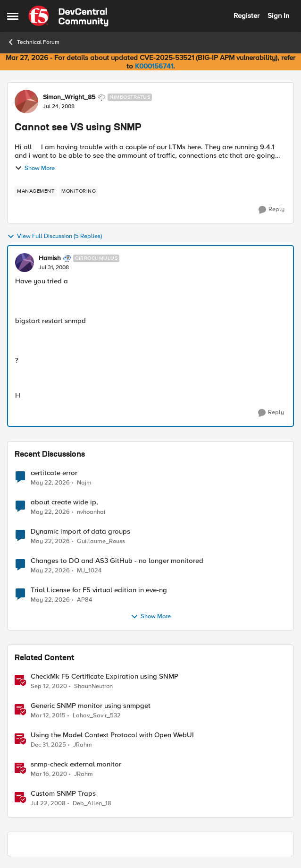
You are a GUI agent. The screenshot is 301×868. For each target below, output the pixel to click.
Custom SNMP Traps (63, 794)
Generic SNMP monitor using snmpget (91, 706)
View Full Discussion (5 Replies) (54, 237)
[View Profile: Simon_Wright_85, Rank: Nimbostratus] (26, 102)
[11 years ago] (48, 716)
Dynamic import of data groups (80, 532)
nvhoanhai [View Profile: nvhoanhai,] (91, 512)
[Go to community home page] (68, 16)
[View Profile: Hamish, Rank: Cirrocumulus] (25, 263)
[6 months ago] (48, 745)
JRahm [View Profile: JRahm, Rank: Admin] (83, 745)
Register (247, 16)
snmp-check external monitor (76, 764)
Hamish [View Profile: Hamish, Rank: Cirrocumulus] (50, 258)
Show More (35, 168)
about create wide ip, (64, 502)
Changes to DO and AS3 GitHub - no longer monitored (117, 561)
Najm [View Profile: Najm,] (84, 482)
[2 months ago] (50, 483)
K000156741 (154, 66)
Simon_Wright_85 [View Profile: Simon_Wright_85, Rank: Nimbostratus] (69, 97)
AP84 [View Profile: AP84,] (84, 600)
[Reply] (272, 210)
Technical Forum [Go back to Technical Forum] (33, 42)
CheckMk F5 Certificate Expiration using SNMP (105, 677)
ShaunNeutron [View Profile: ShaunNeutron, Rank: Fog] (93, 686)
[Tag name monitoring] (79, 191)
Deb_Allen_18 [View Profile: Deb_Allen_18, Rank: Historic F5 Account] (92, 804)
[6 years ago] (49, 774)
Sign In (278, 16)
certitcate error (54, 473)
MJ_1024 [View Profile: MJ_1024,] (89, 571)
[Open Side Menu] (13, 16)
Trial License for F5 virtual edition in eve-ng (99, 590)
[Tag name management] (36, 191)
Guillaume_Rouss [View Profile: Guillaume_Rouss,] (101, 541)
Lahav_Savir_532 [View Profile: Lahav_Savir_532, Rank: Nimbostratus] (97, 716)
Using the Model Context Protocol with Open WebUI (112, 735)
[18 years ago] (48, 804)
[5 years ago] (49, 687)
